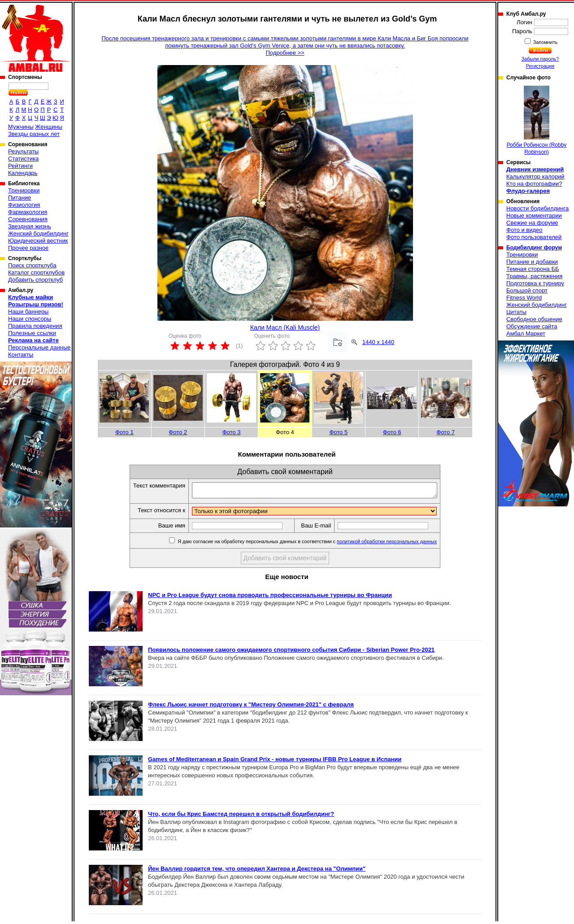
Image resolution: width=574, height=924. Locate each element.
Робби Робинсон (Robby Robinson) (537, 120)
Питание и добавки (532, 262)
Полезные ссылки (32, 333)
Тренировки (24, 190)
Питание (20, 198)
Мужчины (21, 127)
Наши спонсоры (30, 319)
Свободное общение (534, 319)
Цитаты (516, 312)
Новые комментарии (534, 216)
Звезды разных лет (34, 134)
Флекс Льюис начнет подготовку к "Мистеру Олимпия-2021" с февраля (251, 707)
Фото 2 (178, 432)
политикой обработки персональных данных (390, 544)
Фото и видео (524, 230)
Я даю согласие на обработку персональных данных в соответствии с (310, 544)
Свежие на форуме (532, 223)
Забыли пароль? (540, 59)
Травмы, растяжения (534, 276)
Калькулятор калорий (535, 177)
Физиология (24, 205)
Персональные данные (39, 347)
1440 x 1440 (378, 342)
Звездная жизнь (30, 226)
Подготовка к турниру (535, 283)
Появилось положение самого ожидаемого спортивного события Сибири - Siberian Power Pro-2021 (291, 652)
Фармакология (28, 212)
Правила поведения (35, 326)
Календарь (23, 173)
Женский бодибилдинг (38, 233)
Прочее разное (28, 248)
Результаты (23, 151)
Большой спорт (527, 290)
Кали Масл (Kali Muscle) (285, 327)
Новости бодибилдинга (537, 208)
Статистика (23, 159)
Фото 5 (338, 432)
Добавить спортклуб (35, 280)
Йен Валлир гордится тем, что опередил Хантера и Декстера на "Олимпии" (257, 871)
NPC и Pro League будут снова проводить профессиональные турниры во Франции (270, 598)
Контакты (21, 355)
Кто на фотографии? (534, 184)
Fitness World (524, 298)
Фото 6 (392, 432)
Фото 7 (446, 432)
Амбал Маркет (526, 333)
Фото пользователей (534, 237)
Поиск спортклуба (32, 265)
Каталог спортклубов (36, 272)
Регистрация (540, 66)
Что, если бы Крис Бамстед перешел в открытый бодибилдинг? (241, 817)
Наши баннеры (28, 312)
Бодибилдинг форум (534, 248)
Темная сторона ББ (533, 269)
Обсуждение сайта (532, 326)
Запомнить (545, 42)
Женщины (49, 127)
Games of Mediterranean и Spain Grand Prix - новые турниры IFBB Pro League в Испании (275, 762)
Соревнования (28, 219)
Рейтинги (20, 166)
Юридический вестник (38, 241)
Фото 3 (232, 432)
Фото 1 (124, 432)
